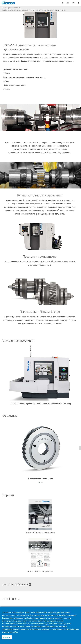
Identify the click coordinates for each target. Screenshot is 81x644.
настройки (14, 632)
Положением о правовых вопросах (44, 627)
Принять (7, 637)
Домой (4, 8)
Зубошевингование (14, 8)
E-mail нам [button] (10, 599)
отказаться (45, 629)
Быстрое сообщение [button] (17, 584)
